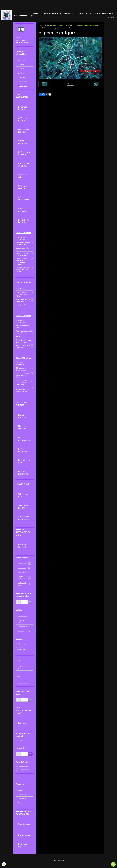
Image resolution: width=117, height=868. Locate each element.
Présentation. (24, 840)
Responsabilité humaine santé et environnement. (22, 392)
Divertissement (24, 799)
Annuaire (111, 17)
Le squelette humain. (24, 222)
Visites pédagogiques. (24, 143)
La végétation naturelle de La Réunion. (87, 26)
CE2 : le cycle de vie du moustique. (24, 121)
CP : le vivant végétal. (24, 188)
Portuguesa (22, 87)
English (21, 65)
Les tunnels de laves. (24, 587)
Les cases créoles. (24, 580)
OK (30, 605)
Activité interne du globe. (23, 328)
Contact (36, 14)
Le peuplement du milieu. (22, 250)
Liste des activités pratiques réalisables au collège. (24, 430)
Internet (24, 794)
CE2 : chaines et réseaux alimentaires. (24, 155)
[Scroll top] (113, 864)
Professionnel (24, 803)
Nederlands (22, 82)
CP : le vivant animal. (24, 177)
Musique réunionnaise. (21, 652)
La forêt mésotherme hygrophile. (51, 28)
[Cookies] (4, 864)
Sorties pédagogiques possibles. (24, 452)
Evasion (24, 808)
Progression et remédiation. (21, 240)
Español (21, 69)
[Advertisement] (33, 4)
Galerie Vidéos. (95, 14)
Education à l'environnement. (24, 475)
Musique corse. (21, 648)
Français (21, 60)
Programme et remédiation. (21, 289)
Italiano (21, 74)
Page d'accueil (69, 14)
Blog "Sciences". (108, 14)
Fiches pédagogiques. (24, 441)
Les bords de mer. (24, 630)
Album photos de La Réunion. (54, 26)
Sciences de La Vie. (23, 498)
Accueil (41, 26)
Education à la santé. (24, 463)
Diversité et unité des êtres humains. (24, 371)
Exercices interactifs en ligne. (24, 548)
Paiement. (23, 727)
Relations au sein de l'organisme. (23, 348)
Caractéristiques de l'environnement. (23, 245)
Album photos (82, 14)
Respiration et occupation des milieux (21, 296)
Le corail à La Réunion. (24, 109)
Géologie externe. (22, 306)
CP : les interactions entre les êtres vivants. (24, 200)
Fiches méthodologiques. (24, 418)
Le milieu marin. (24, 619)
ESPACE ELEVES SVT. (24, 671)
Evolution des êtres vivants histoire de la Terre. (23, 377)
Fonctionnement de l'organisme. (23, 302)
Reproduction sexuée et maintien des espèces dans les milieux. (24, 336)
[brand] (16, 15)
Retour (70, 84)
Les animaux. (24, 570)
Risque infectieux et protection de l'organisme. (23, 384)
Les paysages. (24, 566)
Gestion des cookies (59, 865)
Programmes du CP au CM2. (24, 166)
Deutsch (21, 78)
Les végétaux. (69, 26)
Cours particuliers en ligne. (51, 14)
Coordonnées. (24, 830)
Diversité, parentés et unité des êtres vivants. (23, 271)
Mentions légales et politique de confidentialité (24, 850)
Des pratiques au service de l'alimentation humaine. (22, 263)
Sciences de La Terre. (23, 509)
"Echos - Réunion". (24, 687)
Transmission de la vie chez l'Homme (24, 343)
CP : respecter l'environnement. (24, 211)
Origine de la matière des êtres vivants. (23, 256)
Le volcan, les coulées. (24, 624)
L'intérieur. (24, 634)
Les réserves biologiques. (24, 132)
